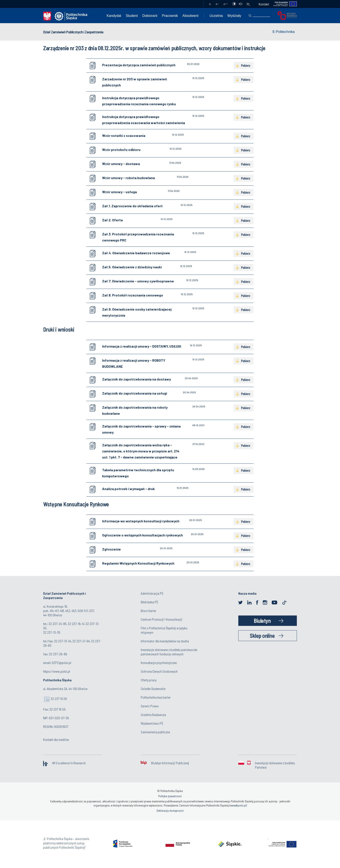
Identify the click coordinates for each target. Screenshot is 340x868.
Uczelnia (216, 16)
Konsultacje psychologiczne (159, 663)
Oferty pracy (149, 680)
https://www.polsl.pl (57, 671)
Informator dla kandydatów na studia (165, 641)
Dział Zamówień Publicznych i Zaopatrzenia (73, 32)
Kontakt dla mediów (56, 739)
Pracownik (170, 16)
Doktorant (150, 16)
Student (132, 16)
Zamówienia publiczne (155, 732)
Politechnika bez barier (156, 697)
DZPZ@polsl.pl (61, 663)
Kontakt (264, 4)
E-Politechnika (284, 32)
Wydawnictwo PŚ (152, 723)
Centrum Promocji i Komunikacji (162, 619)
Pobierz (246, 65)
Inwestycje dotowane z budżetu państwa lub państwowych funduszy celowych (169, 652)
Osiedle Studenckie (153, 689)
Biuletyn (262, 621)
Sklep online (262, 636)
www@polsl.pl (238, 805)
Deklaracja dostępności (170, 811)
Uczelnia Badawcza (153, 715)
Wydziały (234, 16)
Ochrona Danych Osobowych (159, 671)
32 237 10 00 (59, 699)
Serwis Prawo (150, 706)
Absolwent (190, 16)
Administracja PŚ (152, 593)
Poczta (196, 4)
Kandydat (114, 16)
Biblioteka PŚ (149, 602)
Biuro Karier (149, 611)
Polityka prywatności (170, 796)
